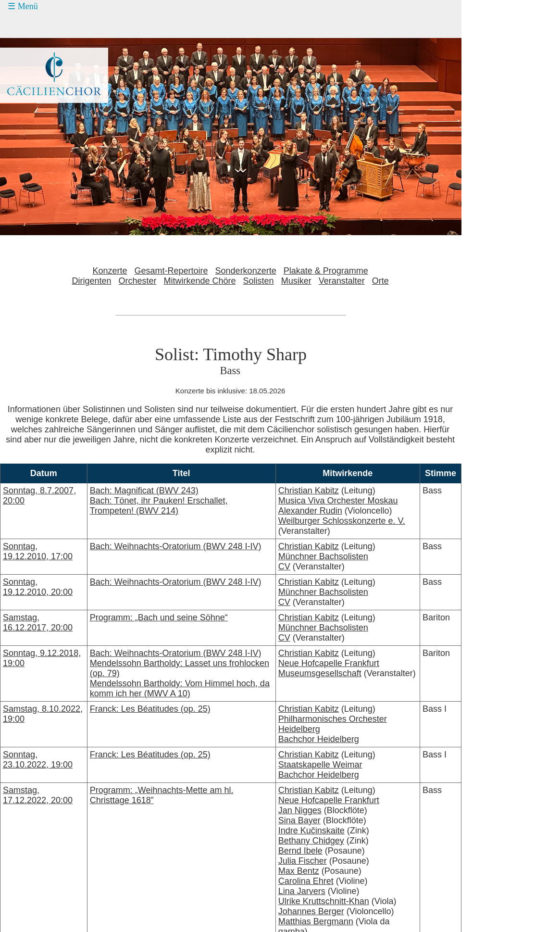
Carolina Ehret (306, 881)
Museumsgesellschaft (320, 673)
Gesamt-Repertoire (171, 271)
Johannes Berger (311, 911)
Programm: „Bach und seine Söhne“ (159, 617)
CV (284, 567)
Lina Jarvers (302, 891)
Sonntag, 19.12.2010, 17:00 (38, 551)
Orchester (137, 281)
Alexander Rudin (310, 511)
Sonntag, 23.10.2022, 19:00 (38, 760)
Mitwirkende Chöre (200, 281)
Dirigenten (91, 281)
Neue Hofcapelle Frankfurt (329, 663)
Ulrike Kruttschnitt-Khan (324, 901)
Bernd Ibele (300, 851)
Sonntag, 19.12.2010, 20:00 (38, 587)
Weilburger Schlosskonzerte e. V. (342, 521)
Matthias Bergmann (316, 921)
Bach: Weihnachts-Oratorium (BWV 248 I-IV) (176, 546)
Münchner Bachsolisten (323, 556)
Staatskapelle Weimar (320, 765)
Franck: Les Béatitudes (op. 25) (150, 709)
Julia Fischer (303, 861)
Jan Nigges (300, 810)
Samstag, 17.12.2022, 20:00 (38, 795)
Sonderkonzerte (246, 271)
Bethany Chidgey (311, 841)
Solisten (259, 281)
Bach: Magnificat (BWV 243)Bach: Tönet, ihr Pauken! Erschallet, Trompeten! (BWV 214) (159, 501)
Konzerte (110, 271)
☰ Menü (23, 6)
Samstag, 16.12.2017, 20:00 (38, 623)
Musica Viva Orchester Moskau (338, 501)
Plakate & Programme (326, 271)
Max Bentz (299, 871)
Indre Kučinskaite (311, 831)
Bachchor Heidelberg (319, 739)
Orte (380, 281)
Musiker (296, 281)
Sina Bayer (299, 820)
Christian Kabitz (309, 491)
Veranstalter (342, 281)
